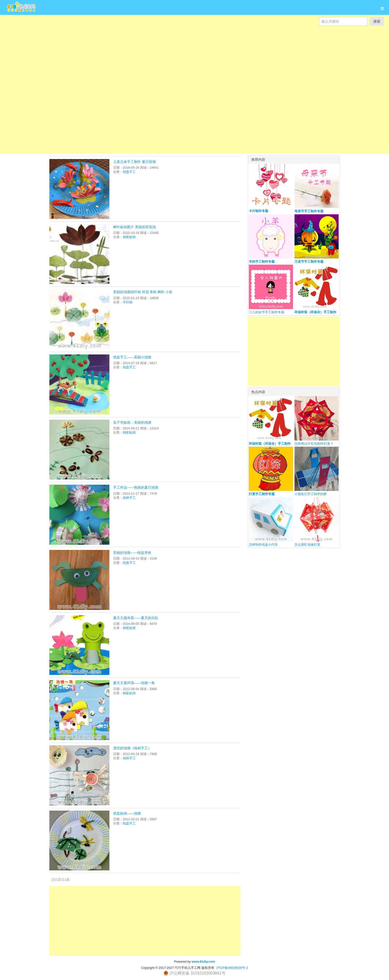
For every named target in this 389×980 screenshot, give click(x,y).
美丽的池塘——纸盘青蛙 (132, 553)
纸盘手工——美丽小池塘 (132, 357)
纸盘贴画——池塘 (127, 813)
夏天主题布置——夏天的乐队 (136, 618)
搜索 (377, 21)
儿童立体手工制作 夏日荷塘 (134, 162)
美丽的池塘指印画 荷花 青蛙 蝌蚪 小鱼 (143, 292)
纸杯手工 (129, 498)
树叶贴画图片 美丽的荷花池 (134, 227)
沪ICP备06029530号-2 (232, 968)
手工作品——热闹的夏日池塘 (136, 487)
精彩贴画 (129, 237)
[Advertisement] (149, 50)
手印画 (128, 302)
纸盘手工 (129, 172)
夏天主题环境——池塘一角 (134, 683)
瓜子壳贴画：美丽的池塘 (132, 422)
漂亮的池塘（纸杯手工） (132, 748)
